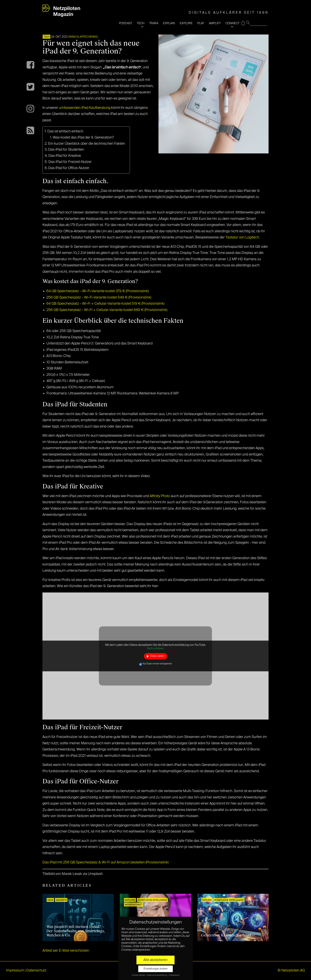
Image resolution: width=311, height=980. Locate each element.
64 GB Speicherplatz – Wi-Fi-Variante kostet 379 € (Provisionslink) (98, 291)
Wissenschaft (134, 905)
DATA (50, 900)
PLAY (201, 23)
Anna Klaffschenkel (83, 37)
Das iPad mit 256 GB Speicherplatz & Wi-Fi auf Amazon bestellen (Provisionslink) (106, 862)
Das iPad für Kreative (65, 156)
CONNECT (232, 23)
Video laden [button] (157, 656)
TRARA (154, 23)
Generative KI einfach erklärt (226, 935)
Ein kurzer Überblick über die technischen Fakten (87, 144)
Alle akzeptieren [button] (155, 960)
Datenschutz (36, 970)
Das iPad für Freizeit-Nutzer (70, 162)
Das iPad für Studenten (66, 150)
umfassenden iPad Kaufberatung (84, 108)
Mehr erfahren (155, 648)
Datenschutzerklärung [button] (157, 975)
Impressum (15, 970)
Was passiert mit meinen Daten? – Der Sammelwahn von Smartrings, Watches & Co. (76, 931)
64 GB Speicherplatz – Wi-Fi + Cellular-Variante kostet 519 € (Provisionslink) (105, 304)
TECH (141, 23)
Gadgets (61, 900)
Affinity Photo (160, 496)
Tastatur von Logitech (242, 237)
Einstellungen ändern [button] (156, 969)
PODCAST (126, 23)
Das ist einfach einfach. (66, 131)
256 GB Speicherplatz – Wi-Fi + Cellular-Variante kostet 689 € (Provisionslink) (107, 310)
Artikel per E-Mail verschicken (66, 951)
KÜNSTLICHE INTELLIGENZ (152, 900)
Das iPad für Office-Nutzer (69, 168)
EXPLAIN (169, 23)
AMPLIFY (215, 23)
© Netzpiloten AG (291, 970)
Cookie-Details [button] (139, 975)
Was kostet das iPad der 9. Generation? (83, 138)
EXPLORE (186, 23)
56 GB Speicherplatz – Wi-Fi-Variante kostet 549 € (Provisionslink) (100, 298)
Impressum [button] (174, 975)
